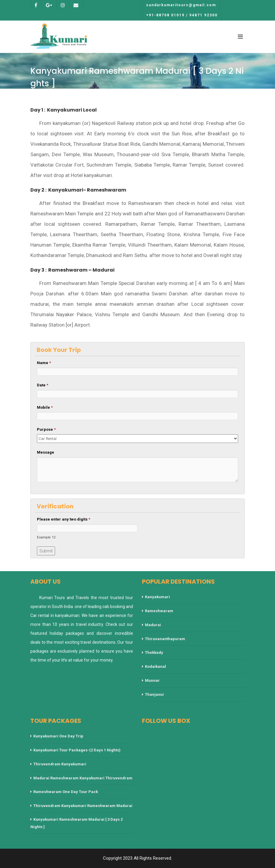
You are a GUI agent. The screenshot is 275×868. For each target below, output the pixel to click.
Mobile (45, 407)
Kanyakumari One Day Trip (58, 736)
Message (46, 452)
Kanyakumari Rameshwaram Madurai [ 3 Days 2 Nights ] (76, 823)
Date (43, 385)
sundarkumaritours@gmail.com (181, 5)
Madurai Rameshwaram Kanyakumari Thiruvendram (83, 778)
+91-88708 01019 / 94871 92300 (182, 15)
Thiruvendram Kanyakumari (60, 764)
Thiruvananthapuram (165, 639)
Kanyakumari (157, 597)
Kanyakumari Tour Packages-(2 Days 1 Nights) (77, 750)
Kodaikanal (156, 666)
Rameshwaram (159, 611)
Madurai (153, 625)
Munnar (152, 680)
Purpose (46, 429)
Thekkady (154, 652)
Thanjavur (155, 694)
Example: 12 (46, 537)
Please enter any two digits (64, 519)
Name (44, 363)
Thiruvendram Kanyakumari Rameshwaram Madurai (83, 806)
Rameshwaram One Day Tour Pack (66, 792)
